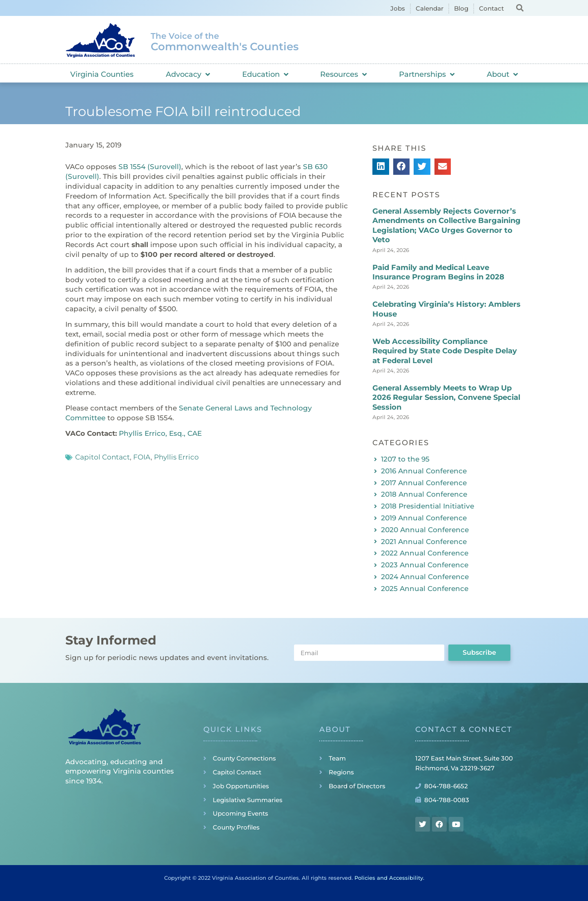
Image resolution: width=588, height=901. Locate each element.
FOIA (142, 457)
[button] (520, 8)
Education (265, 74)
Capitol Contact (102, 457)
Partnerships (427, 74)
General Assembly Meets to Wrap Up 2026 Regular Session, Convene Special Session (446, 398)
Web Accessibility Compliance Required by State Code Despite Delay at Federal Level (445, 351)
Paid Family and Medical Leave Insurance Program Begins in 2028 (438, 272)
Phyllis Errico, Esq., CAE (160, 433)
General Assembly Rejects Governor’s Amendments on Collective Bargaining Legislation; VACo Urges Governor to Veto (447, 225)
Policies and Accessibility (389, 878)
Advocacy (188, 74)
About (502, 74)
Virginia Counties (102, 74)
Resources (343, 74)
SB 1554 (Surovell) (150, 167)
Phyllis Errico (176, 457)
